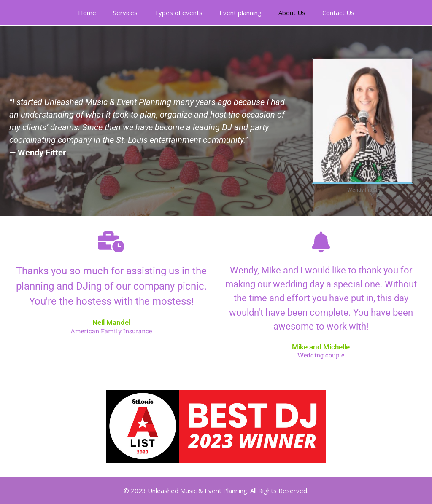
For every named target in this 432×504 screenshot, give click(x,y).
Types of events (178, 13)
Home (87, 13)
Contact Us (338, 13)
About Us (292, 13)
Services (125, 13)
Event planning (240, 13)
